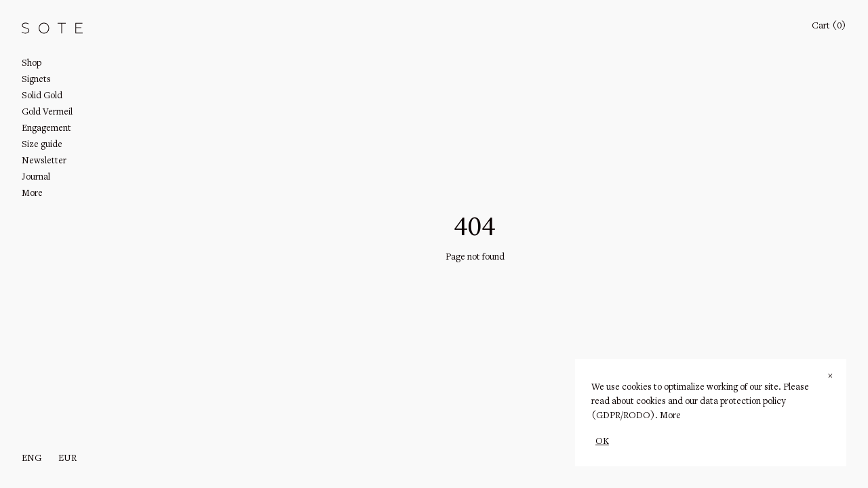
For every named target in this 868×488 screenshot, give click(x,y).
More (670, 416)
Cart (829, 26)
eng (32, 459)
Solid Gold (42, 96)
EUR (67, 459)
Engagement (46, 129)
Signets (36, 80)
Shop (32, 64)
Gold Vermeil (47, 113)
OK (602, 442)
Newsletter (44, 161)
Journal (36, 178)
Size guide (42, 145)
